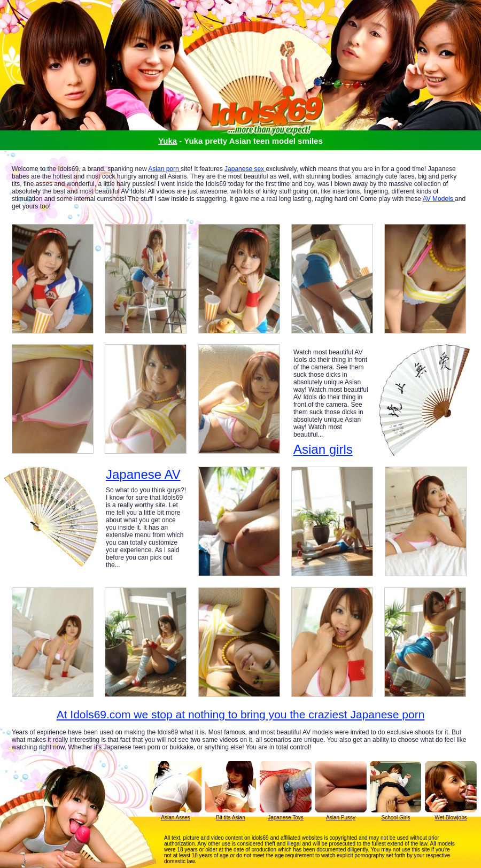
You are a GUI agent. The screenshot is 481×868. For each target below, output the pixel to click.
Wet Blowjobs (451, 817)
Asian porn (164, 169)
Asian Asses (175, 817)
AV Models (439, 199)
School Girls (396, 817)
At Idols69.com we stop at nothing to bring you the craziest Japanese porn (241, 714)
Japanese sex (245, 169)
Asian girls (323, 449)
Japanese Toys (286, 817)
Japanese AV (143, 475)
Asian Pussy (341, 817)
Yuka (168, 141)
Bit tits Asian (230, 817)
